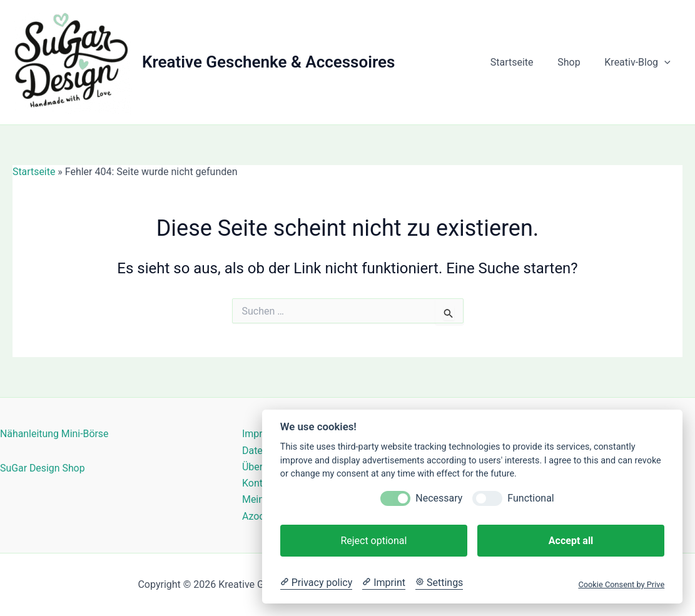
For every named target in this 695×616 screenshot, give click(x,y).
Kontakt (259, 483)
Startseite (522, 62)
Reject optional (373, 541)
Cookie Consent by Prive (621, 584)
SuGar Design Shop (43, 467)
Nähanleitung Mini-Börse (55, 434)
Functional (530, 498)
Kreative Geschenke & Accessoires (268, 62)
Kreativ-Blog (640, 63)
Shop (575, 62)
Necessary (439, 498)
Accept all (571, 541)
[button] (666, 63)
